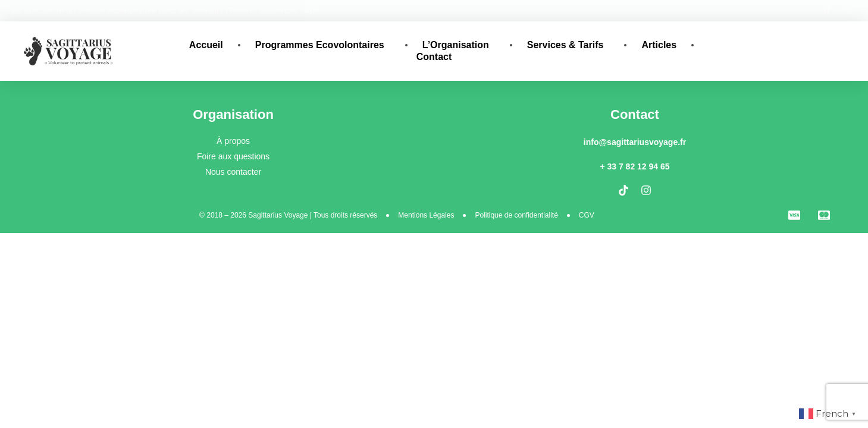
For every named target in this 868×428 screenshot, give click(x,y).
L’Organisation (459, 45)
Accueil (206, 45)
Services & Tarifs (568, 45)
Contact (434, 57)
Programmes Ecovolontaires (323, 45)
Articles (659, 45)
